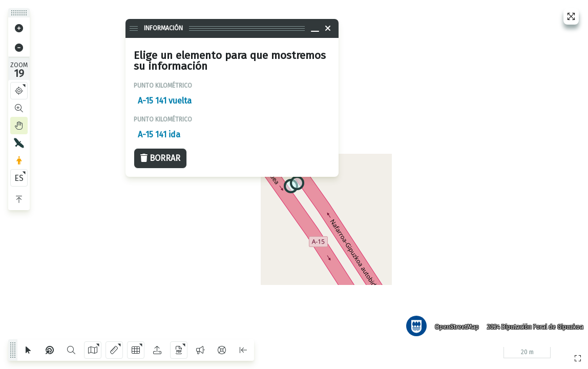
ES (19, 178)
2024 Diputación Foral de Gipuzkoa (534, 325)
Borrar (160, 158)
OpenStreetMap (455, 325)
